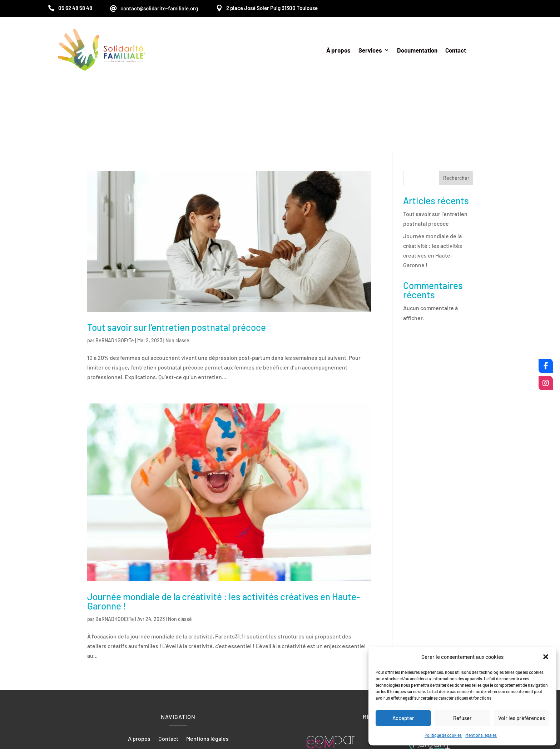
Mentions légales (481, 735)
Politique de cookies (443, 735)
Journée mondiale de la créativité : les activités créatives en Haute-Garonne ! (224, 534)
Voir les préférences (522, 718)
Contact (456, 51)
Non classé (177, 273)
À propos (338, 51)
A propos (139, 672)
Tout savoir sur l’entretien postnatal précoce (177, 260)
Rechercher (456, 111)
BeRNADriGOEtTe (115, 273)
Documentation (417, 51)
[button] (546, 657)
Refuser (462, 718)
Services (370, 51)
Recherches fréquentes (280, 711)
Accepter (403, 718)
